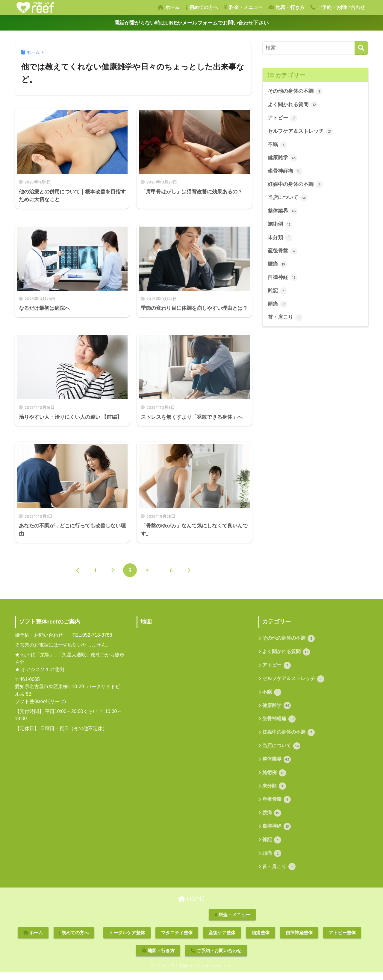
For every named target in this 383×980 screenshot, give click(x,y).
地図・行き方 (287, 7)
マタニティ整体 (177, 941)
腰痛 (278, 266)
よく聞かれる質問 (293, 105)
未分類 (280, 239)
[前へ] (78, 577)
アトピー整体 (342, 941)
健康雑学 (283, 158)
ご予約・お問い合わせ (338, 7)
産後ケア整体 (222, 941)
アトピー (283, 118)
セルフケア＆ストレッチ (301, 132)
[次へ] (189, 577)
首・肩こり (285, 319)
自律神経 (283, 279)
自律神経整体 (299, 941)
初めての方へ (202, 7)
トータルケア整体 (127, 941)
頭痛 (278, 306)
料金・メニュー (243, 7)
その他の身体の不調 (295, 92)
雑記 (278, 292)
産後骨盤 (283, 252)
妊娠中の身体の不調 (295, 185)
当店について (288, 199)
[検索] (361, 48)
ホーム (169, 7)
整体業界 (283, 212)
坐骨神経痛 (285, 172)
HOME (191, 907)
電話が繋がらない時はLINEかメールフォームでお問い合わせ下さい (191, 23)
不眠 (278, 145)
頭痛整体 (261, 941)
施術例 (280, 225)
